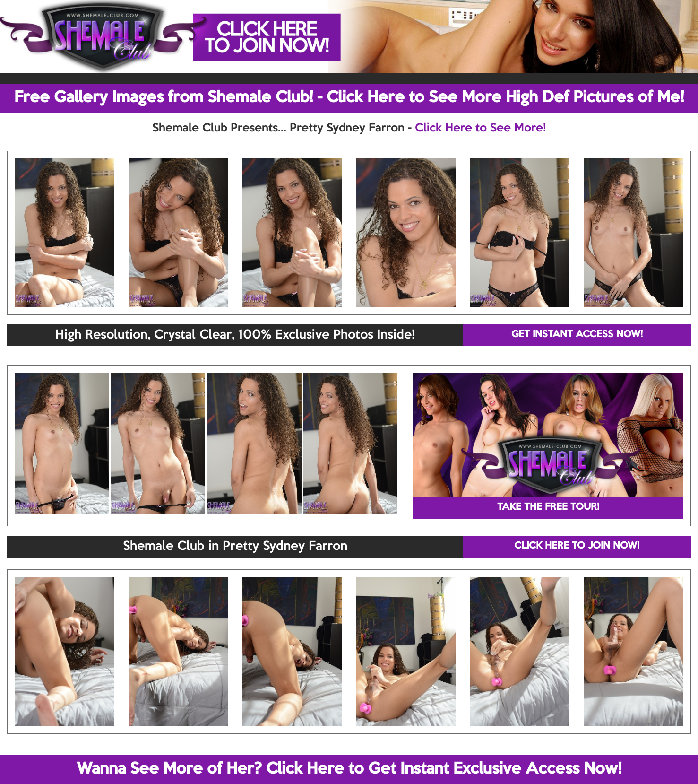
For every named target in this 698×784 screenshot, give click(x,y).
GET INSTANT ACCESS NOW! (577, 335)
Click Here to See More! (480, 128)
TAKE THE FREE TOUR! (548, 507)
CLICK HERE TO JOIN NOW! (577, 546)
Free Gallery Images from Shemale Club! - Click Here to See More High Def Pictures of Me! (349, 98)
